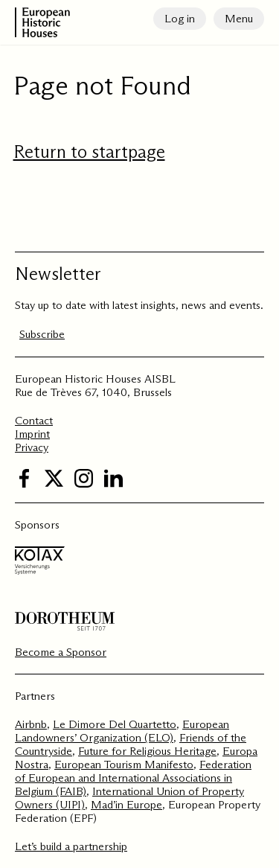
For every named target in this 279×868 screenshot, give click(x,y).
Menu (239, 18)
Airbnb (31, 724)
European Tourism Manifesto (124, 764)
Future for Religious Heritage (147, 751)
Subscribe (42, 334)
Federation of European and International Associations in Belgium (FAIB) (133, 778)
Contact (34, 420)
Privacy (32, 447)
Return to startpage (89, 151)
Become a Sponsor (61, 652)
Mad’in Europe (126, 804)
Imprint (32, 434)
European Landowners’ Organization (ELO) (122, 731)
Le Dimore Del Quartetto (115, 724)
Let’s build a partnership (71, 846)
